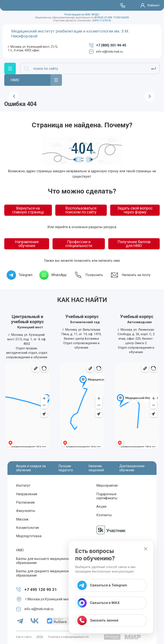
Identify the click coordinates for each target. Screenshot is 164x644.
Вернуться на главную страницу (28, 210)
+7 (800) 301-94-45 (108, 45)
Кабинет (154, 5)
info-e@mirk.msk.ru (106, 52)
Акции (101, 506)
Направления (27, 494)
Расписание (25, 502)
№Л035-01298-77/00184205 (112, 18)
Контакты (104, 515)
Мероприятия (107, 486)
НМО (20, 550)
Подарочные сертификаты (107, 496)
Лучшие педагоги (66, 468)
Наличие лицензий (96, 468)
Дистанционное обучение (132, 468)
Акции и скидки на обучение (31, 468)
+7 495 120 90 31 (41, 590)
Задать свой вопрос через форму (135, 210)
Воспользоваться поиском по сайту (81, 210)
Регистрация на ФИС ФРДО (82, 15)
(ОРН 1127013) (102, 21)
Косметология (27, 528)
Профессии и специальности (79, 244)
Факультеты (26, 511)
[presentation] (14, 96)
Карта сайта (24, 637)
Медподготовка (29, 536)
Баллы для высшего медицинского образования (45, 561)
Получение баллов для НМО (134, 244)
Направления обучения (27, 244)
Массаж (22, 519)
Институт (23, 486)
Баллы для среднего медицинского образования (45, 573)
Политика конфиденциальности (68, 637)
